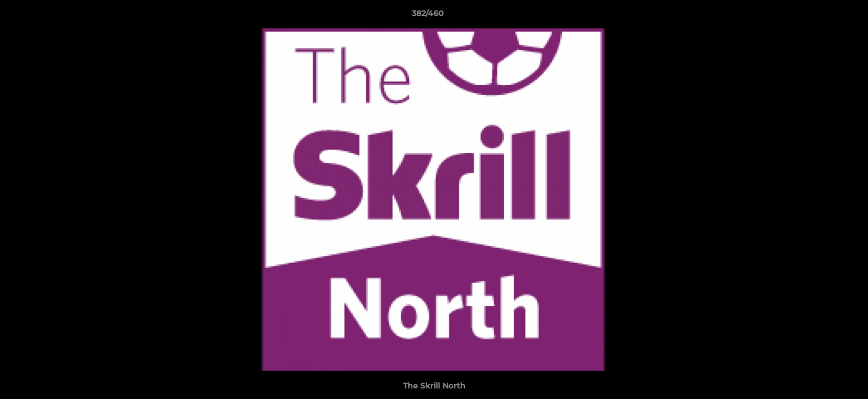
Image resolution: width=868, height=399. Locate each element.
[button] (821, 16)
